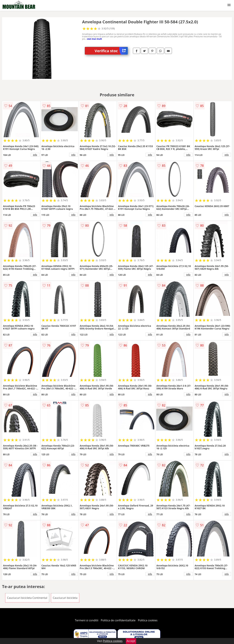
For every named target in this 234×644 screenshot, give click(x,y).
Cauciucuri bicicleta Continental (27, 598)
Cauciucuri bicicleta (65, 598)
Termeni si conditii (87, 620)
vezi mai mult (94, 39)
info (35, 155)
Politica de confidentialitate (118, 620)
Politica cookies (148, 620)
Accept (131, 641)
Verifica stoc (111, 51)
